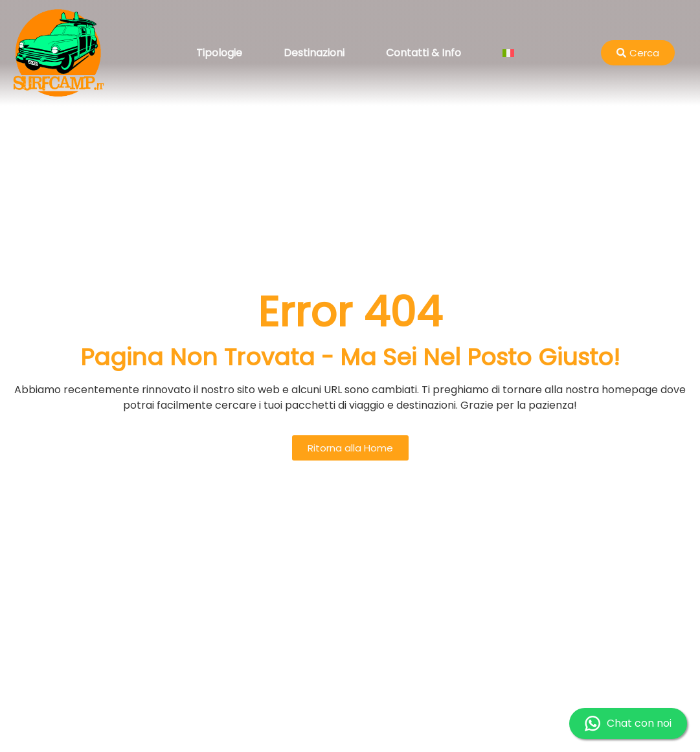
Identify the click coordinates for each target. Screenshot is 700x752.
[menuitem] (508, 53)
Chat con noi (628, 724)
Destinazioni (314, 53)
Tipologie (219, 53)
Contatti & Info (423, 53)
